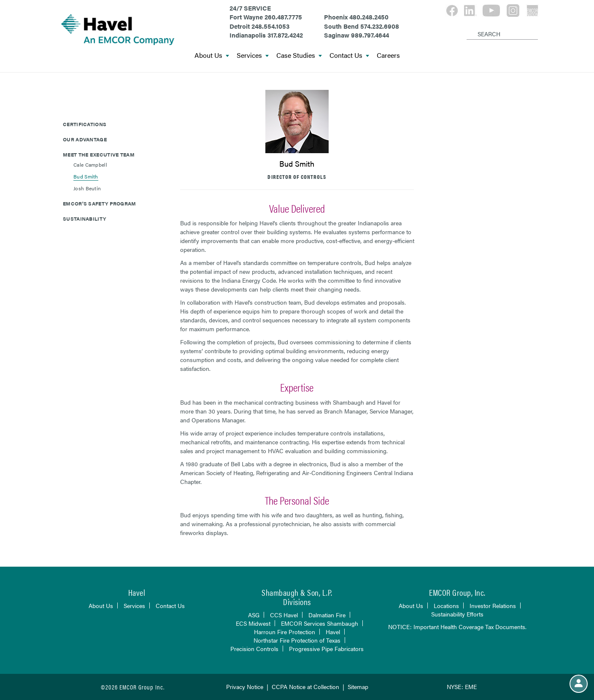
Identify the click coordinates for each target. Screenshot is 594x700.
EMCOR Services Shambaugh (320, 623)
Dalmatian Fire (327, 615)
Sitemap (358, 686)
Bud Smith (86, 176)
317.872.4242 (285, 35)
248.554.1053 (270, 26)
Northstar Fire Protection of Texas (297, 640)
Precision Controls (254, 649)
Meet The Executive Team (99, 154)
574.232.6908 (380, 26)
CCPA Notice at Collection (305, 686)
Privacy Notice (245, 686)
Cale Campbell (90, 165)
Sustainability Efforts (457, 614)
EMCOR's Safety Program (100, 203)
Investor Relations (493, 605)
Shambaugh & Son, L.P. (297, 592)
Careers (388, 55)
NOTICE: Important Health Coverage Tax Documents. (457, 627)
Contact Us (349, 55)
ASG (254, 615)
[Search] (468, 27)
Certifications (85, 124)
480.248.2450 (369, 17)
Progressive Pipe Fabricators (326, 649)
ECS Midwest (253, 623)
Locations (446, 605)
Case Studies (299, 55)
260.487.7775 (283, 17)
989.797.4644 (370, 35)
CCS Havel (284, 615)
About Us (212, 55)
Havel (333, 632)
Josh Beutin (87, 188)
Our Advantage (85, 139)
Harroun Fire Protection (285, 632)
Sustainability (84, 219)
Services (253, 55)
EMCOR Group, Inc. (457, 592)
